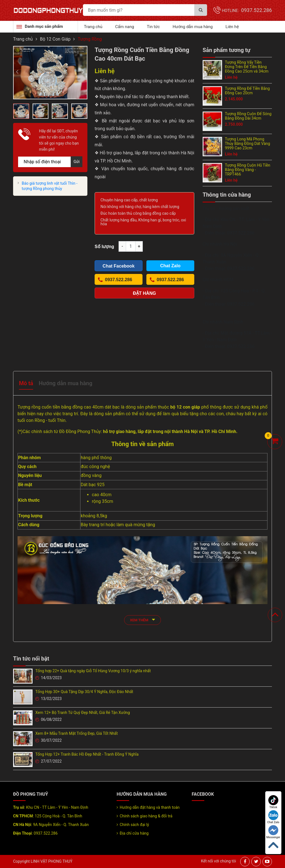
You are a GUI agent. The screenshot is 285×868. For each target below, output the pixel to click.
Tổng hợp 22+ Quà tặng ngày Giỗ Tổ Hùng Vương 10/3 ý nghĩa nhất (93, 671)
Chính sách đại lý (134, 825)
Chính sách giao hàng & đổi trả (146, 816)
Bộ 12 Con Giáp (55, 39)
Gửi (77, 162)
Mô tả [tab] (26, 383)
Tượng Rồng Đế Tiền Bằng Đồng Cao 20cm (247, 91)
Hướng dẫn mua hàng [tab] (65, 383)
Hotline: (247, 11)
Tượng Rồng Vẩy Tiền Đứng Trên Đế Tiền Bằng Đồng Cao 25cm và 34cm (247, 67)
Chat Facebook (119, 266)
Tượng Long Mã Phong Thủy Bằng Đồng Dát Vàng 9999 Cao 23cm (247, 144)
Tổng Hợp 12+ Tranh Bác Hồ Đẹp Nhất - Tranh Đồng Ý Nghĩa (87, 754)
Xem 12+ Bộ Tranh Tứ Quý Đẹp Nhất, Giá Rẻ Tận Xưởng (83, 713)
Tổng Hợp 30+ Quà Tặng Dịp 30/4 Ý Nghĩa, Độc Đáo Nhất (84, 692)
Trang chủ (93, 27)
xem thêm (142, 620)
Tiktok (273, 802)
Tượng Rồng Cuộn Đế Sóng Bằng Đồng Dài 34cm (248, 116)
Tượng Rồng (90, 39)
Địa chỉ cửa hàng (134, 833)
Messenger (273, 832)
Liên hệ (232, 27)
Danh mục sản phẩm (44, 26)
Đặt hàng (145, 293)
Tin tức (153, 27)
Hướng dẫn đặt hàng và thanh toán (150, 807)
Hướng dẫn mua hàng (193, 27)
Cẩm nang (125, 27)
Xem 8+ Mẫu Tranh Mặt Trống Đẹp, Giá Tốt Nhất (77, 733)
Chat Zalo (273, 817)
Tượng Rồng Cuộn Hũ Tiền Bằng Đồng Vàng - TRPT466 (248, 170)
